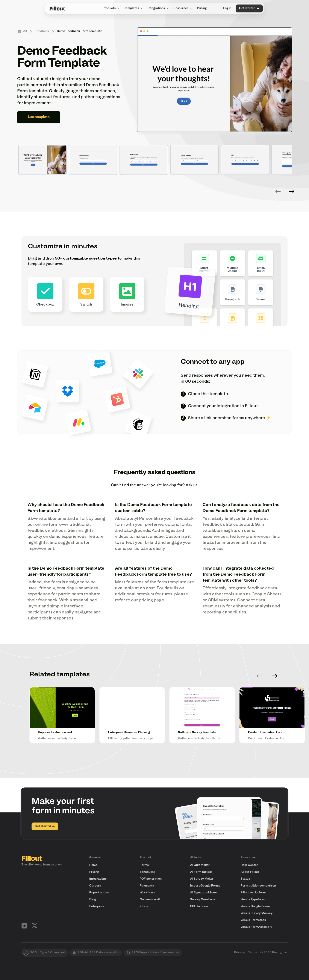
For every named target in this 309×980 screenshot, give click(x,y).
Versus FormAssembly (256, 927)
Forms (144, 865)
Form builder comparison (258, 886)
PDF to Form (199, 906)
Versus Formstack (253, 920)
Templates (134, 8)
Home (93, 865)
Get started (249, 8)
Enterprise (97, 906)
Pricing (202, 8)
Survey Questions (203, 900)
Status (245, 879)
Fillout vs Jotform (253, 893)
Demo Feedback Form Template (80, 31)
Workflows (147, 893)
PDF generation (151, 879)
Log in (227, 8)
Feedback (42, 31)
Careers (95, 886)
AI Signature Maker (204, 893)
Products (111, 8)
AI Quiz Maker (200, 865)
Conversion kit (150, 900)
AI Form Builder (201, 872)
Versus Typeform (253, 900)
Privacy (239, 953)
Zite (144, 906)
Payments (147, 886)
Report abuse (99, 893)
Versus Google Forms (255, 906)
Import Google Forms (205, 886)
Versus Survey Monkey (257, 913)
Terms (253, 953)
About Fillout (250, 872)
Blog (92, 900)
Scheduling (148, 872)
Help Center (249, 865)
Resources (183, 8)
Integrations (158, 8)
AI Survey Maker (202, 879)
